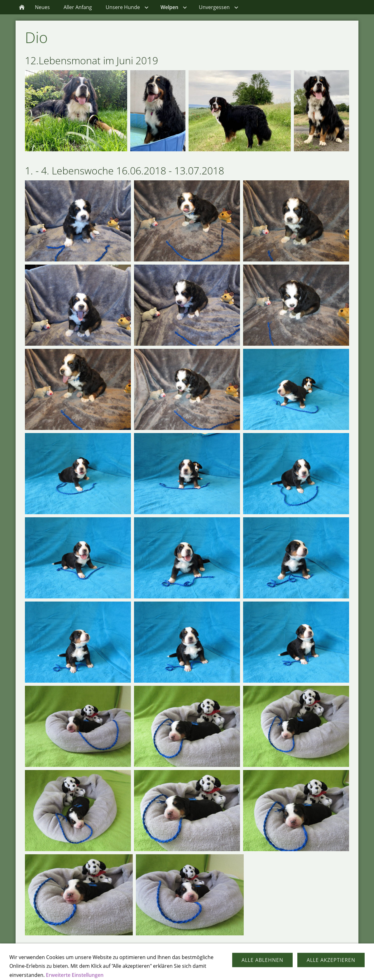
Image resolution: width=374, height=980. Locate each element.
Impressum (199, 967)
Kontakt (171, 967)
